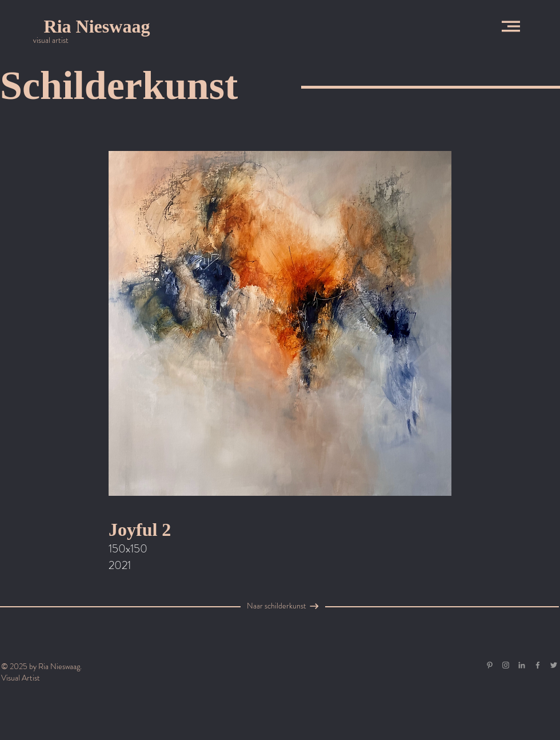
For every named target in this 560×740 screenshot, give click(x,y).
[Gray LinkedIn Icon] (522, 665)
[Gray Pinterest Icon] (490, 665)
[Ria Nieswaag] (97, 26)
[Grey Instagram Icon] (506, 665)
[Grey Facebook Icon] (538, 665)
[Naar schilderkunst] (277, 606)
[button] (511, 26)
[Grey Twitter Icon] (554, 665)
